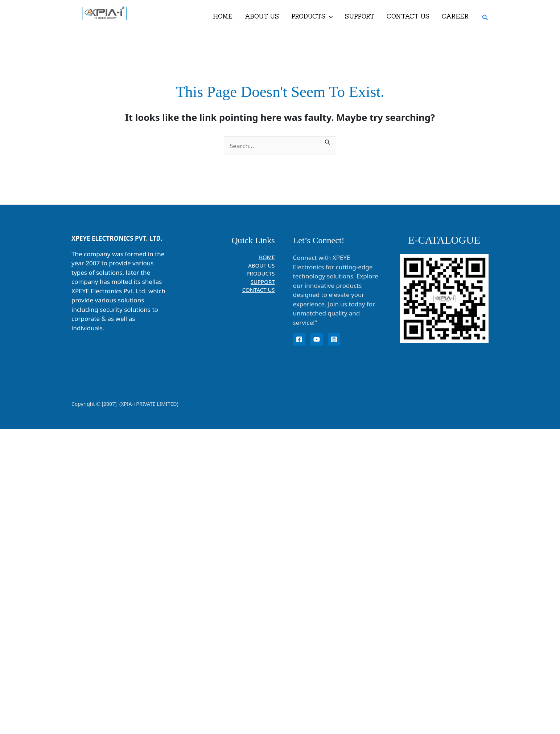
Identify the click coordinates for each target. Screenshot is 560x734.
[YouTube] (317, 339)
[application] (329, 16)
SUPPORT (360, 16)
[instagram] (334, 339)
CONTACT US (408, 16)
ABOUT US (262, 16)
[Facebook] (299, 339)
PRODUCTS (312, 16)
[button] (485, 17)
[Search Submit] (328, 141)
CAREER (455, 16)
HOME (223, 16)
